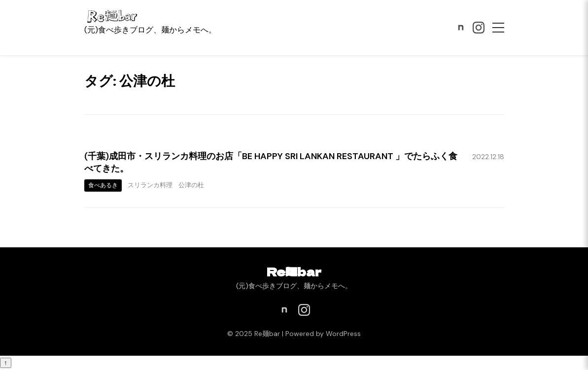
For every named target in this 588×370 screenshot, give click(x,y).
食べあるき (103, 185)
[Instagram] (479, 28)
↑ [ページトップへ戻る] (6, 363)
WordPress (343, 334)
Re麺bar (294, 271)
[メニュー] (498, 28)
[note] (461, 28)
